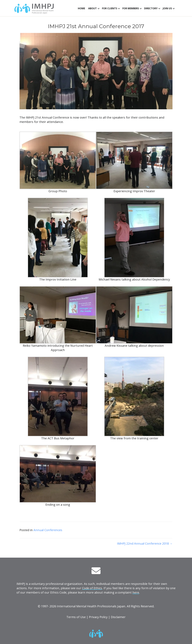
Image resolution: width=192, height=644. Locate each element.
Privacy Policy (98, 617)
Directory (151, 8)
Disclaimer (118, 617)
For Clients (110, 8)
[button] (99, 8)
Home (81, 8)
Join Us (167, 8)
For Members (131, 8)
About (92, 8)
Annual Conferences (48, 530)
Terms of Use (76, 617)
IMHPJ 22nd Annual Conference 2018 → (145, 543)
